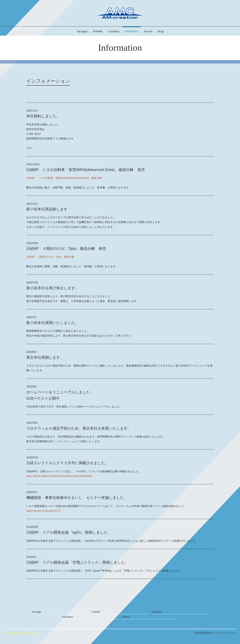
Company (114, 31)
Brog (161, 31)
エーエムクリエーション (21, 633)
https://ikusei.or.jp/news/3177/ (43, 511)
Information (132, 31)
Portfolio (98, 31)
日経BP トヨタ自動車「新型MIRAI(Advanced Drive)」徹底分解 (64, 178)
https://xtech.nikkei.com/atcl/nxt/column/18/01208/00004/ (59, 476)
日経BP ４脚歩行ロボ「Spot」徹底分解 (50, 257)
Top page (82, 31)
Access (148, 31)
